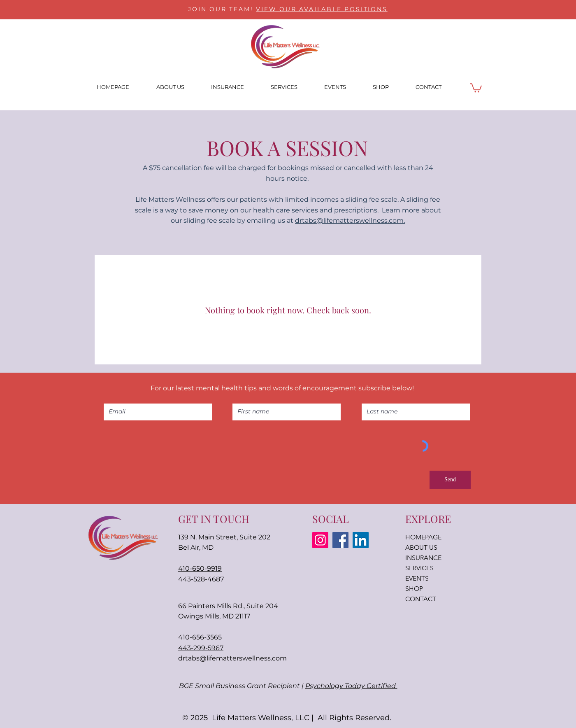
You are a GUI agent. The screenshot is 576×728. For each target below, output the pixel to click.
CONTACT (421, 599)
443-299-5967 (201, 648)
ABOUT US (421, 547)
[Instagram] (320, 540)
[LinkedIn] (361, 540)
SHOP (414, 589)
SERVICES (419, 568)
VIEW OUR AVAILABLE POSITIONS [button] (322, 9)
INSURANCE (423, 558)
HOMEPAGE (423, 537)
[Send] (450, 480)
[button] (476, 87)
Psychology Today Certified (351, 686)
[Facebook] (340, 540)
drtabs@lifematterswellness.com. (350, 220)
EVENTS (417, 578)
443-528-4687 (201, 579)
